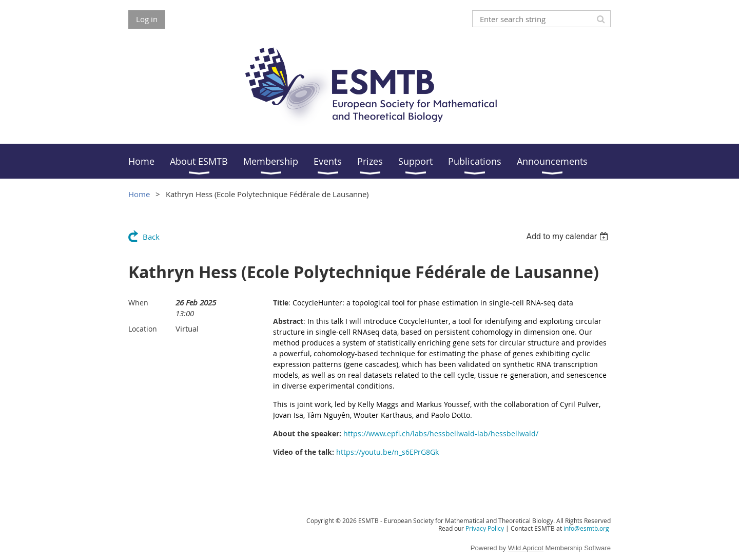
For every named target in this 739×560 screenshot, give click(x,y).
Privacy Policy (485, 528)
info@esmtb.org (586, 528)
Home (139, 194)
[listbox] (568, 236)
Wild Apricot (526, 548)
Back (151, 237)
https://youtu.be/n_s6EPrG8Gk (387, 452)
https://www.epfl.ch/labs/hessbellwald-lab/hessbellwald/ (441, 433)
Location (143, 329)
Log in (147, 19)
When (138, 303)
